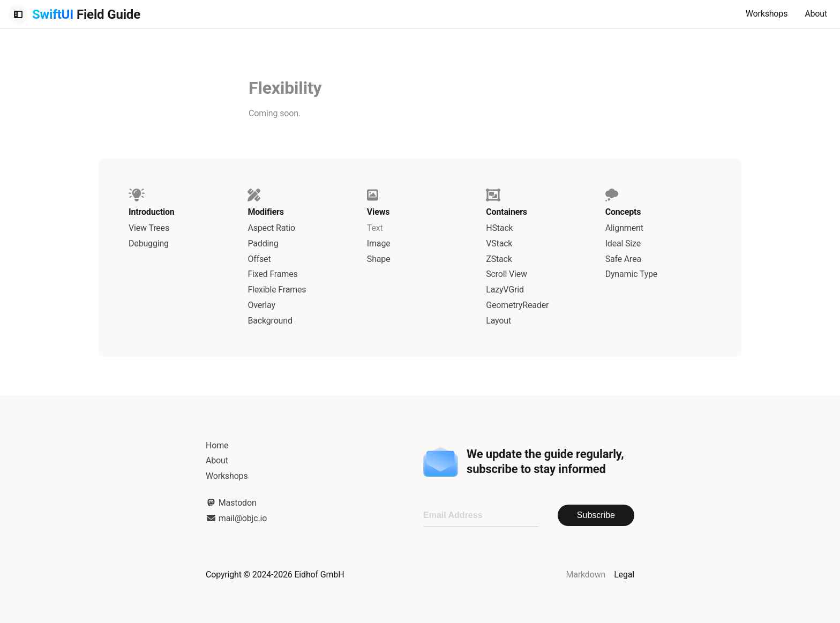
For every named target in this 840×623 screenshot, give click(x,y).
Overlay (261, 305)
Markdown (586, 575)
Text (375, 228)
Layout (498, 321)
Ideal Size (623, 243)
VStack (499, 243)
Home (217, 445)
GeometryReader (517, 305)
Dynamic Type (632, 274)
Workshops (767, 14)
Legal (624, 575)
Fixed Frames (272, 274)
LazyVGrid (505, 290)
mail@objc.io (236, 518)
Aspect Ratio (271, 228)
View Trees (149, 228)
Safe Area (623, 259)
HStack (499, 228)
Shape (379, 259)
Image (379, 243)
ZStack (499, 259)
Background (270, 321)
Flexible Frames (277, 290)
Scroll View (507, 274)
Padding (263, 243)
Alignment (624, 228)
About (816, 14)
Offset (259, 259)
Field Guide (86, 14)
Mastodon (231, 503)
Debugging (149, 243)
